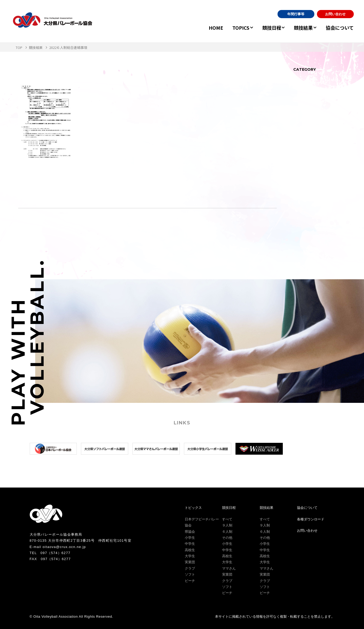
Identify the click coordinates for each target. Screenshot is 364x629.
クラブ (190, 568)
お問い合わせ (335, 14)
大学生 (190, 556)
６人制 (227, 532)
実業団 (190, 562)
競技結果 (301, 28)
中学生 (190, 544)
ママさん (229, 568)
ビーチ (190, 581)
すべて (227, 519)
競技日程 (267, 28)
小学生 (190, 538)
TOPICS (234, 28)
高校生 (190, 550)
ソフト (190, 574)
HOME (209, 28)
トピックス (193, 508)
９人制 (227, 525)
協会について (340, 28)
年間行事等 (296, 14)
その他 (227, 538)
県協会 (190, 532)
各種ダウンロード (311, 519)
